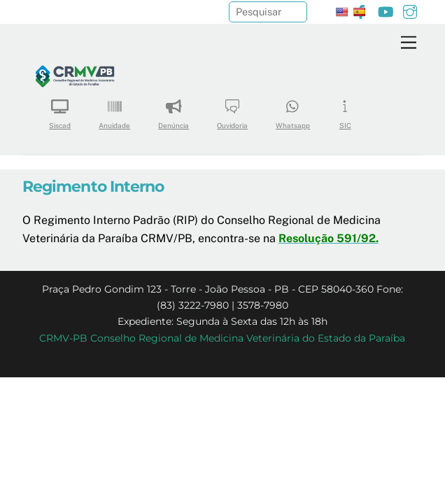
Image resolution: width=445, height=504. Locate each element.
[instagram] (410, 10)
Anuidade (114, 110)
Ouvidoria (232, 110)
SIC (345, 110)
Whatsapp (293, 110)
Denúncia (174, 110)
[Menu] (409, 43)
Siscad (60, 110)
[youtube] (386, 10)
